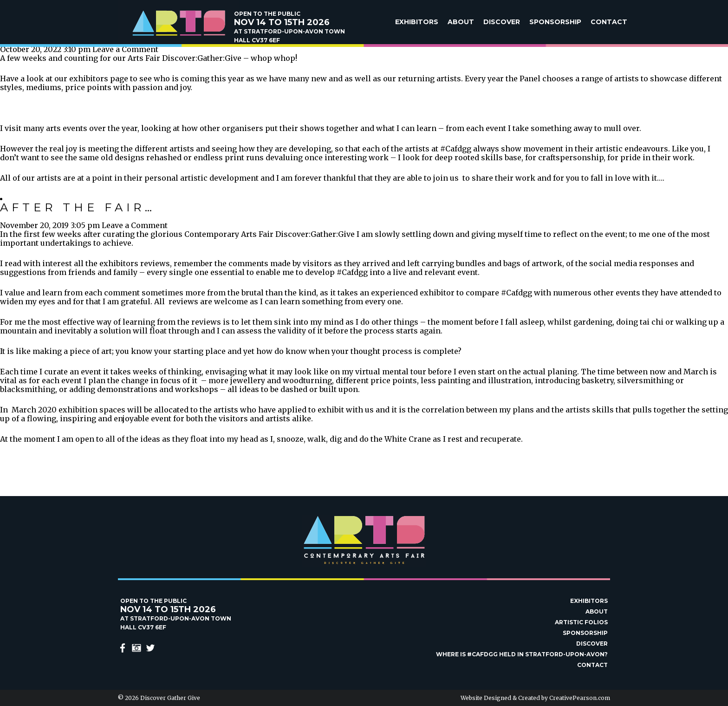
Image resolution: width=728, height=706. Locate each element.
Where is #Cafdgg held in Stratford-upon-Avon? (522, 654)
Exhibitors (417, 22)
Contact (609, 22)
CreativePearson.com (580, 698)
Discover (502, 22)
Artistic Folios (581, 622)
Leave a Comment (125, 49)
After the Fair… (78, 207)
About (461, 22)
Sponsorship (555, 22)
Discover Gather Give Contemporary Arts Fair (178, 23)
